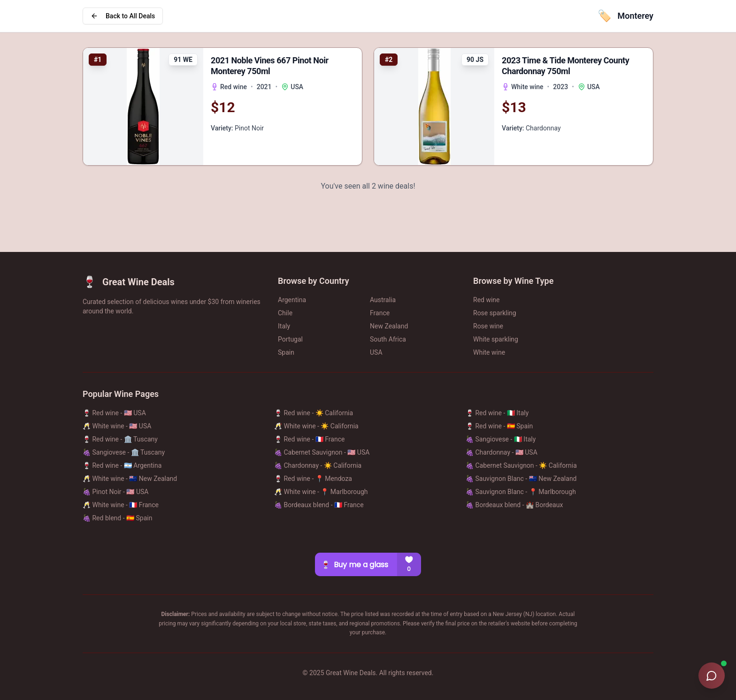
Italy (284, 326)
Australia (383, 300)
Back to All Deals (123, 16)
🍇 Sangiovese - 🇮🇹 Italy (501, 439)
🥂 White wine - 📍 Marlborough (321, 492)
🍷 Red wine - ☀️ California (314, 413)
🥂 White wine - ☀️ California (316, 426)
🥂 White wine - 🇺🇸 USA (117, 426)
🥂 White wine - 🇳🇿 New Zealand (130, 479)
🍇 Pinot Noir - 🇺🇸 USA (115, 492)
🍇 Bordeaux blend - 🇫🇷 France (319, 505)
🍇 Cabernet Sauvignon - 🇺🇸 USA (322, 452)
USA (376, 352)
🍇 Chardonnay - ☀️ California (318, 465)
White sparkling (496, 339)
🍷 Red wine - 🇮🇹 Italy (497, 413)
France (380, 313)
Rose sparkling (495, 313)
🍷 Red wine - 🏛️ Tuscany (120, 439)
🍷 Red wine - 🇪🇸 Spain (499, 426)
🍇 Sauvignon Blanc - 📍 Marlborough (521, 492)
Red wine (487, 300)
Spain (286, 352)
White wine (489, 352)
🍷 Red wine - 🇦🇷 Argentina (122, 465)
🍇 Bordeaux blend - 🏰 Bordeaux (514, 505)
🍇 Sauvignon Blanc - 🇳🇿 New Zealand (521, 479)
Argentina (292, 300)
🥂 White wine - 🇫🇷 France (121, 505)
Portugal (290, 339)
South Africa (388, 339)
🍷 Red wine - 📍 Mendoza (313, 479)
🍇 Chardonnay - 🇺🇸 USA (502, 452)
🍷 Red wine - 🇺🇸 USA (114, 413)
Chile (285, 313)
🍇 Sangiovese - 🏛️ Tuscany (124, 452)
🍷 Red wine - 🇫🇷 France (309, 439)
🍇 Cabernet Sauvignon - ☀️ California (521, 465)
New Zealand (389, 326)
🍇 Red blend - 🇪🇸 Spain (117, 518)
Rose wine (488, 326)
